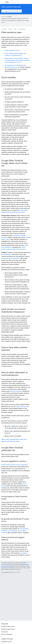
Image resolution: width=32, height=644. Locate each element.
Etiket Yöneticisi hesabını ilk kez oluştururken (14, 465)
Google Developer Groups (8, 627)
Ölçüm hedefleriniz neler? (12, 50)
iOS (4, 254)
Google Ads (5, 258)
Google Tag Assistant (22, 406)
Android (10, 254)
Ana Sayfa (4, 29)
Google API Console (6, 642)
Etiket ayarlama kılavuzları (11, 7)
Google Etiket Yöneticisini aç (12, 11)
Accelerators (5, 632)
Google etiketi (22, 29)
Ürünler (10, 29)
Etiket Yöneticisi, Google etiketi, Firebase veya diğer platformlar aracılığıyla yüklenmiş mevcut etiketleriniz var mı (17, 60)
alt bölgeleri (24, 553)
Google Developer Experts (8, 629)
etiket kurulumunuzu (16, 391)
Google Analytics (15, 258)
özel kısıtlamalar (13, 531)
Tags (7, 2)
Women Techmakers (7, 634)
